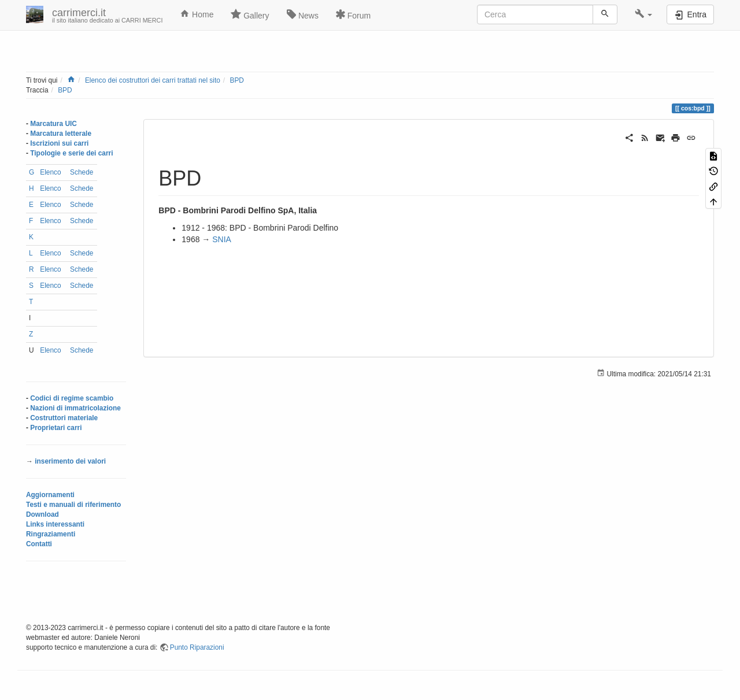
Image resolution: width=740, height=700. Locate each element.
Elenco (50, 172)
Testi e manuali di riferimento (73, 505)
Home (197, 14)
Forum (353, 14)
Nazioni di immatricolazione (75, 408)
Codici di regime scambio (72, 398)
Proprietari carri (56, 428)
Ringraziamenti (51, 534)
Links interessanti (55, 524)
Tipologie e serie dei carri (71, 153)
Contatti (39, 544)
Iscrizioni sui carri (59, 143)
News (303, 14)
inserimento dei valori (70, 461)
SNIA (222, 239)
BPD (236, 80)
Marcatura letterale (61, 134)
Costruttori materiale (64, 418)
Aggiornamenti (50, 495)
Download (42, 514)
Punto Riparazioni (197, 647)
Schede (82, 172)
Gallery (250, 14)
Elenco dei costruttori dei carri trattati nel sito (153, 80)
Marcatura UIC (53, 124)
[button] (644, 14)
